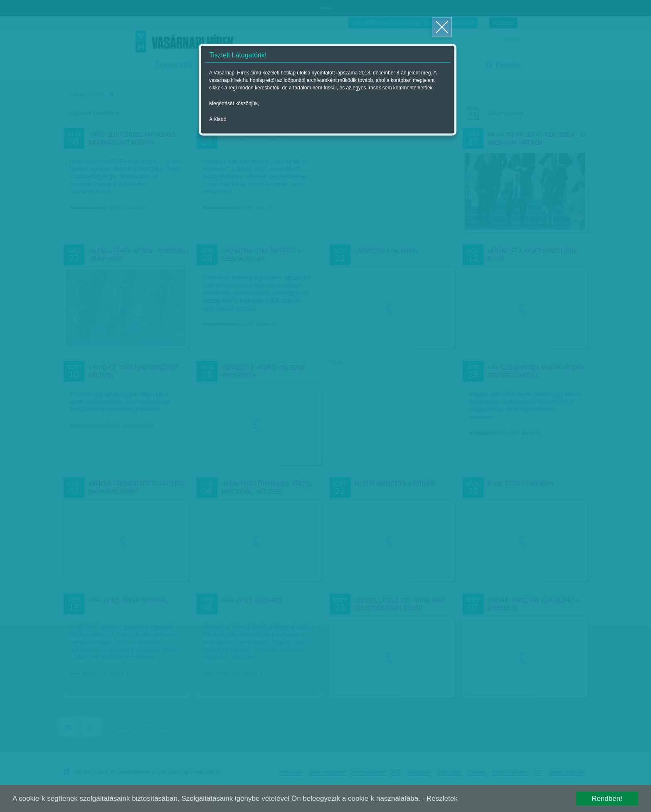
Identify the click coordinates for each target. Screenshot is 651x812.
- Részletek (440, 798)
